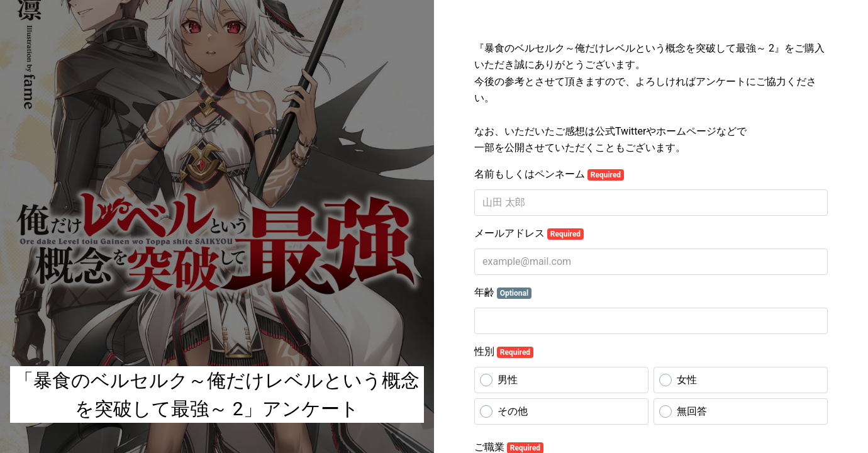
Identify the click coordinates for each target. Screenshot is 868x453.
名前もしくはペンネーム (549, 174)
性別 (504, 352)
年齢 (503, 293)
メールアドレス (529, 233)
